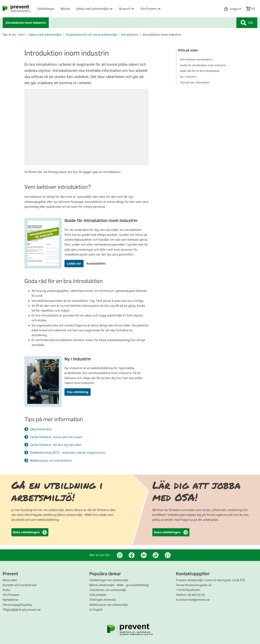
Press (6, 590)
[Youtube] (156, 555)
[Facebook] (132, 555)
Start (21, 35)
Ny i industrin (78, 359)
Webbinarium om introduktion (53, 461)
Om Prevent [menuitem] (151, 9)
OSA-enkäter (98, 595)
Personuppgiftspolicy (17, 605)
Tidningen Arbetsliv (103, 600)
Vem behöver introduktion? (196, 59)
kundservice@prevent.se (193, 600)
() (251, 9)
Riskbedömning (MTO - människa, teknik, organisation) (68, 453)
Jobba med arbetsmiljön (45, 35)
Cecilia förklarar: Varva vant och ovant (56, 437)
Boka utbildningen (30, 532)
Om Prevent (11, 595)
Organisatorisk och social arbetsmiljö (91, 35)
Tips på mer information (195, 82)
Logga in (233, 9)
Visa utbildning (78, 392)
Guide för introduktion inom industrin (101, 220)
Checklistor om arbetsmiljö (108, 590)
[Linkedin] (144, 555)
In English (96, 610)
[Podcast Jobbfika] (168, 555)
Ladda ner (74, 263)
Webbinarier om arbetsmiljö (109, 605)
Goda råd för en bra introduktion (200, 71)
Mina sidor (10, 580)
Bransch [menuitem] (127, 9)
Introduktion (130, 35)
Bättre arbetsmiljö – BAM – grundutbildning (119, 585)
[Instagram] (120, 555)
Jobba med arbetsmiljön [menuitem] (95, 9)
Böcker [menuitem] (65, 9)
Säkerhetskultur (41, 429)
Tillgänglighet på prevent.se (22, 610)
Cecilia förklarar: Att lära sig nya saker (56, 445)
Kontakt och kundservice (20, 585)
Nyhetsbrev (11, 600)
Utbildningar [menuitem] (46, 9)
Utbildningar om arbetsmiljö (109, 580)
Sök (247, 23)
